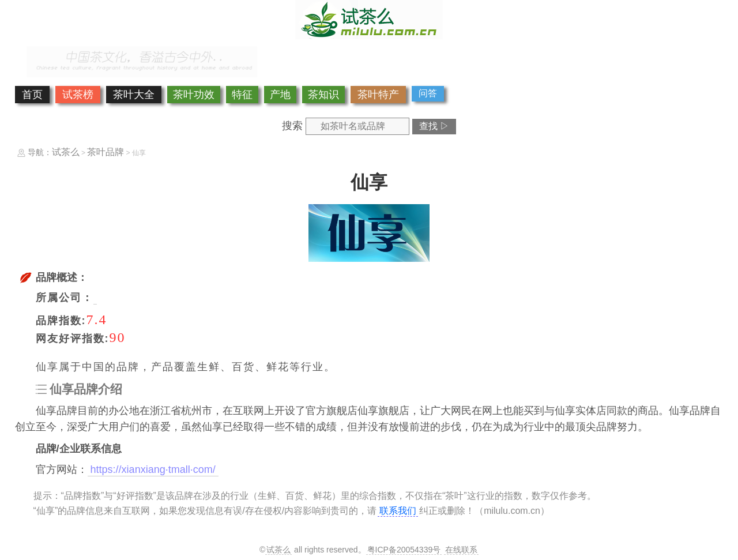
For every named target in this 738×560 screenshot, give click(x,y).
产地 (280, 95)
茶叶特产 (378, 95)
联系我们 (398, 511)
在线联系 (461, 550)
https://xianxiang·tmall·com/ (153, 469)
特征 (242, 95)
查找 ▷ (434, 126)
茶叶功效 (194, 95)
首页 (32, 95)
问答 (428, 93)
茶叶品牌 (106, 152)
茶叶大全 (134, 95)
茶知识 (323, 95)
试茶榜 (78, 95)
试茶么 (66, 152)
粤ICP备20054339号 (404, 550)
